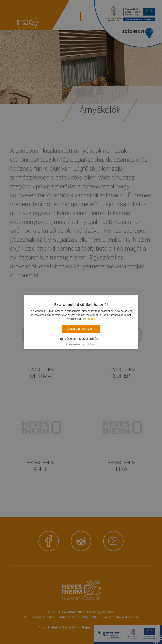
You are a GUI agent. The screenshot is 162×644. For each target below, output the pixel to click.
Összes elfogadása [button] (81, 329)
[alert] (81, 322)
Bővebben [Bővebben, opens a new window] (89, 319)
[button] (81, 339)
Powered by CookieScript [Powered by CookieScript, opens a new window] (81, 344)
